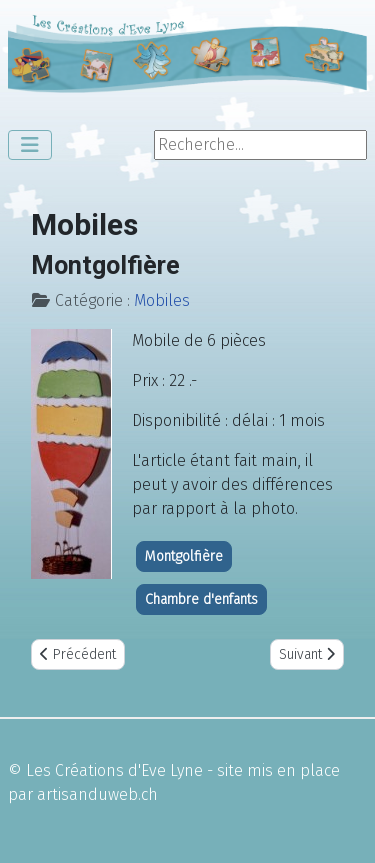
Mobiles (162, 300)
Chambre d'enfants (201, 599)
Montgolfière (184, 556)
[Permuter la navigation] (30, 145)
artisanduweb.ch (97, 794)
